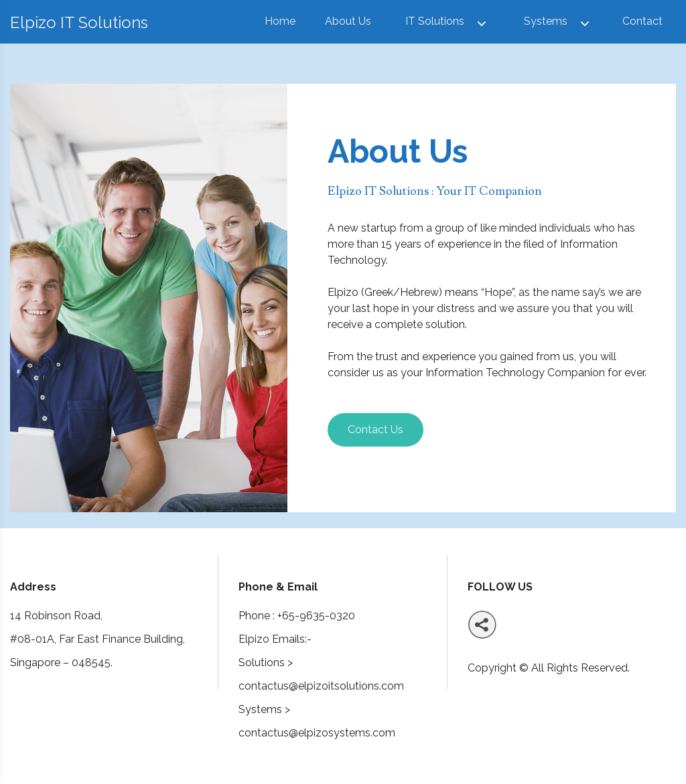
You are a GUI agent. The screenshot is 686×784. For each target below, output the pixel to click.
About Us (348, 21)
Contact (642, 21)
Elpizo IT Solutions (79, 22)
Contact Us (375, 429)
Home (280, 21)
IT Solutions (435, 21)
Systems (546, 21)
